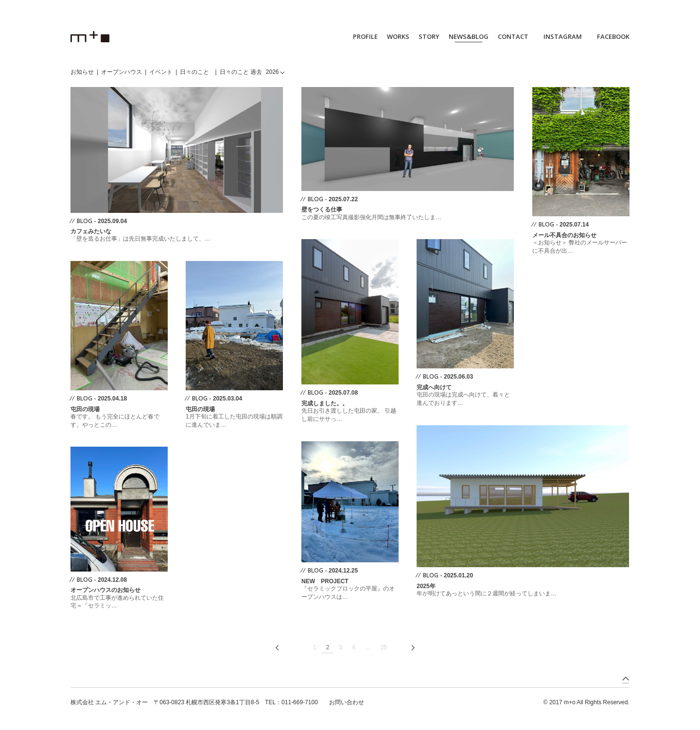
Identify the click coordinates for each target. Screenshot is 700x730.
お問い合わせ (347, 702)
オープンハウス (122, 72)
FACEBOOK (613, 36)
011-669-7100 (300, 702)
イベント (161, 72)
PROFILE (365, 36)
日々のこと (194, 72)
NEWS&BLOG (469, 36)
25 (384, 647)
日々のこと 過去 (241, 72)
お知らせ (82, 72)
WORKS (398, 36)
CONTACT (513, 36)
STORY (429, 36)
